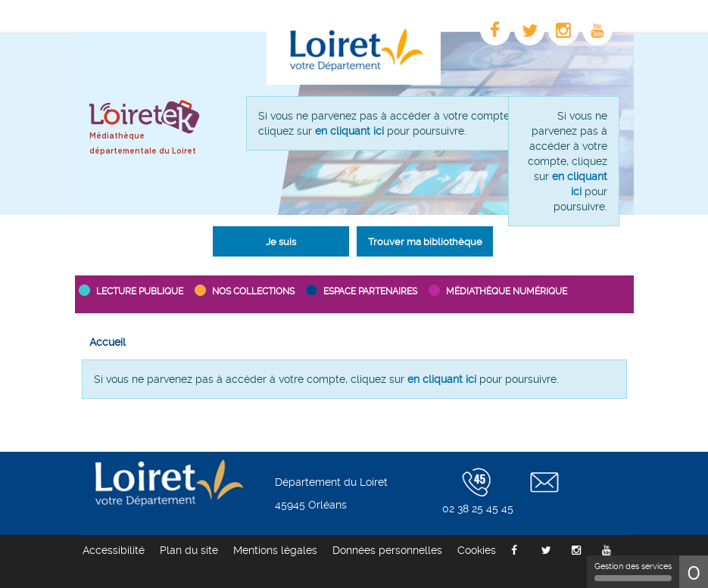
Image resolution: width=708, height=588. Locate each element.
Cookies (477, 550)
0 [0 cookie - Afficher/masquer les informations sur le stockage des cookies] (694, 572)
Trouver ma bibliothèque (425, 242)
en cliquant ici (349, 131)
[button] (281, 241)
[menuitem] (108, 342)
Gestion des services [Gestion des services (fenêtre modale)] (633, 571)
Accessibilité (114, 550)
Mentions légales (275, 550)
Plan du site (189, 550)
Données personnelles (387, 550)
